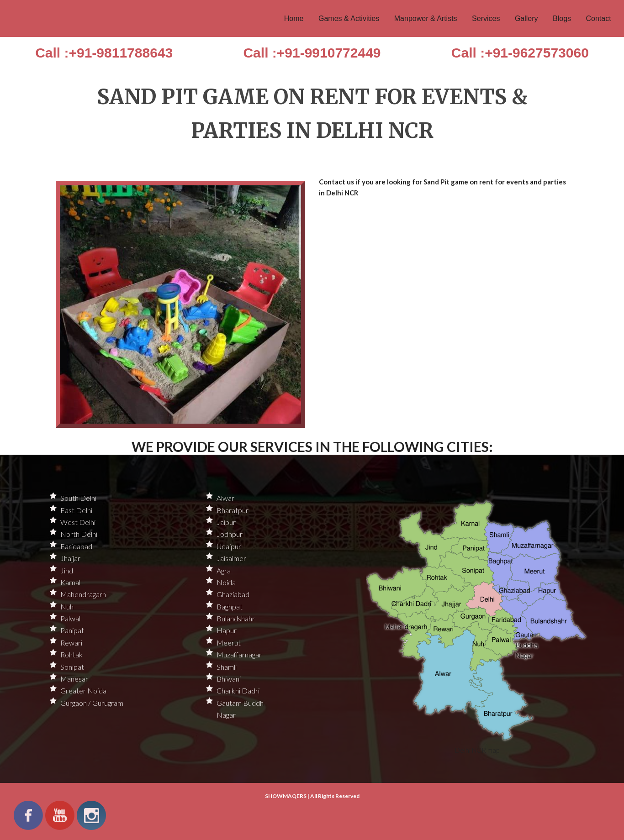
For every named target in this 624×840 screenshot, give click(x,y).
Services (486, 18)
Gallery (526, 18)
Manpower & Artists (426, 18)
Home (294, 18)
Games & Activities (349, 18)
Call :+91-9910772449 (312, 53)
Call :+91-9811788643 (104, 53)
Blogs (562, 18)
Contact (599, 18)
